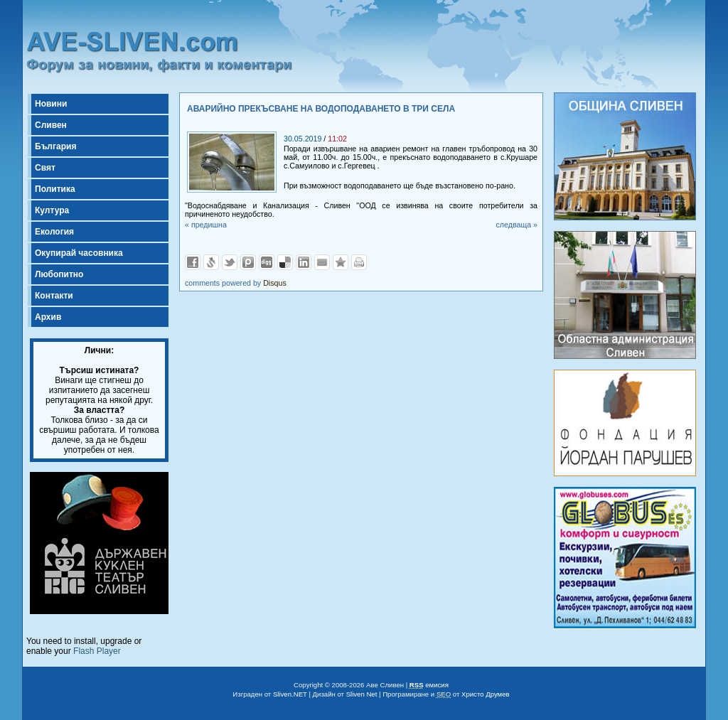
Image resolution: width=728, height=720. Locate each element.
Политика (55, 189)
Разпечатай (359, 262)
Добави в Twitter (230, 262)
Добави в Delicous (285, 262)
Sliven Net (362, 694)
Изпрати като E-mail (322, 262)
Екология (54, 232)
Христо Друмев (486, 694)
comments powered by (236, 283)
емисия (429, 685)
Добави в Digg (267, 262)
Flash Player (97, 651)
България (55, 146)
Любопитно (59, 274)
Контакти (54, 296)
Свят (45, 168)
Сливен (51, 125)
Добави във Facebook (193, 262)
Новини (51, 104)
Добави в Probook (248, 262)
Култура (52, 210)
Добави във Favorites (341, 262)
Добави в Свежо (211, 262)
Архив (48, 317)
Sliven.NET (290, 694)
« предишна (206, 225)
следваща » (516, 225)
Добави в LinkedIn (304, 262)
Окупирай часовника (79, 253)
